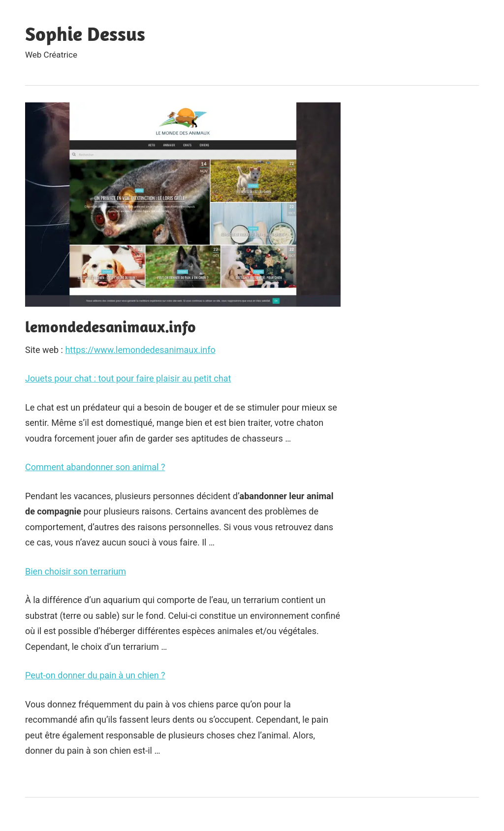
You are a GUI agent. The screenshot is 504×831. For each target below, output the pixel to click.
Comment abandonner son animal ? (95, 467)
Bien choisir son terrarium (76, 571)
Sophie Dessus (85, 33)
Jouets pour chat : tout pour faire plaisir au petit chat (128, 378)
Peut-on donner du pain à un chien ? (95, 675)
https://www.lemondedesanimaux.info (140, 350)
